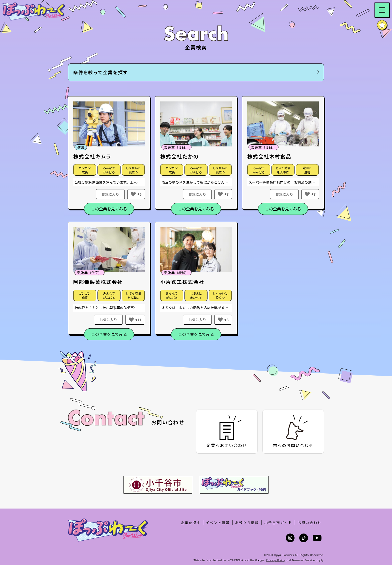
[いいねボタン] (133, 194)
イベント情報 (218, 523)
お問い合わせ (309, 523)
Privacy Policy (275, 560)
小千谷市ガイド (278, 523)
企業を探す (190, 523)
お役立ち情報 (247, 523)
